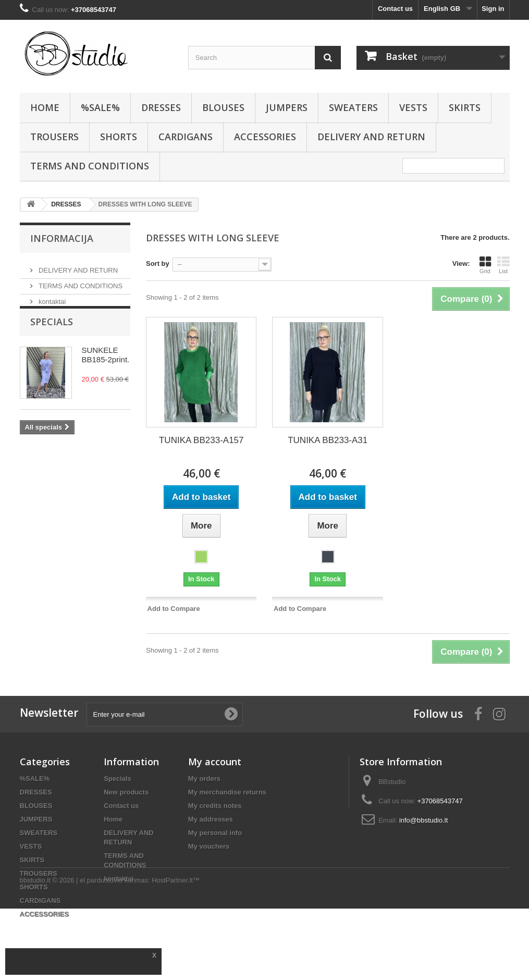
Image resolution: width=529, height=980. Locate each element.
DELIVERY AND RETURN (371, 137)
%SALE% (100, 107)
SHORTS (119, 137)
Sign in (493, 9)
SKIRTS (465, 107)
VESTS (413, 107)
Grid (485, 265)
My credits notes (215, 806)
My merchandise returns (227, 792)
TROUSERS (54, 137)
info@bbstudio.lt (423, 820)
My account (215, 762)
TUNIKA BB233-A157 (201, 440)
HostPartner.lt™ (176, 952)
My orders (204, 779)
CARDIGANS (186, 137)
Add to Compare (174, 609)
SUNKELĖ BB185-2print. (106, 370)
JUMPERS (287, 107)
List (503, 265)
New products (126, 792)
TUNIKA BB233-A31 (328, 440)
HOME (45, 107)
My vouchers (209, 846)
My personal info (215, 833)
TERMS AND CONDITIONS (90, 166)
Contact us (395, 9)
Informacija (62, 238)
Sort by (158, 264)
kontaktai (52, 297)
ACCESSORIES (265, 137)
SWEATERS (353, 107)
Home (113, 819)
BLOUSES (223, 107)
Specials (52, 337)
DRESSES (161, 107)
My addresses (211, 819)
